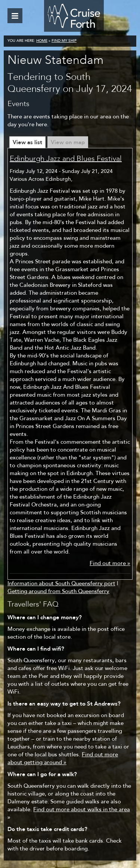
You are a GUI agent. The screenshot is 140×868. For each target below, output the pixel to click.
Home (42, 41)
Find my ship (64, 41)
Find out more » (110, 564)
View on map (68, 142)
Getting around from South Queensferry (58, 592)
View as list (27, 142)
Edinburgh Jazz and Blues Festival (66, 159)
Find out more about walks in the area (82, 810)
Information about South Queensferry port (61, 584)
